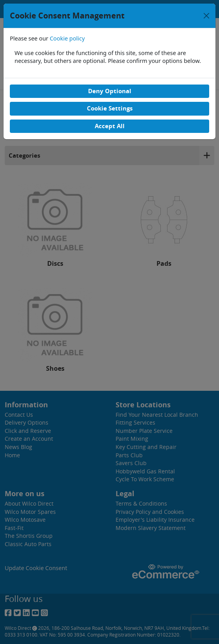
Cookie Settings (110, 108)
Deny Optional (110, 91)
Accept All (110, 126)
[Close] (206, 16)
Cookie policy (67, 38)
